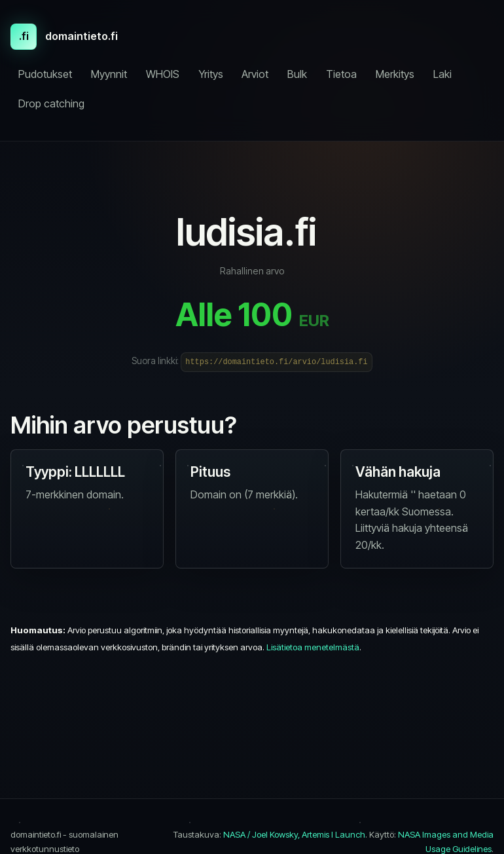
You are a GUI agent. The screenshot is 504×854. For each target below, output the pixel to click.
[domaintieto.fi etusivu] (64, 37)
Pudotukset (45, 74)
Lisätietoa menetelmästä (313, 647)
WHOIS (163, 74)
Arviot (255, 74)
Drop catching (51, 103)
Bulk (297, 74)
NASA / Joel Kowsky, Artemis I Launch (294, 834)
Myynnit (109, 74)
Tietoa (341, 74)
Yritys (211, 74)
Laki (442, 74)
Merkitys (395, 74)
